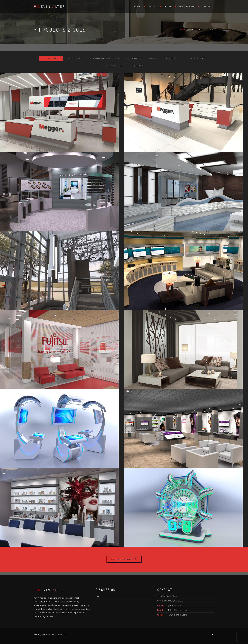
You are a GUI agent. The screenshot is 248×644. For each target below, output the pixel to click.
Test (98, 596)
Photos (154, 58)
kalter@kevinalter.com (179, 610)
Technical (138, 66)
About (153, 6)
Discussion (187, 6)
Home (137, 6)
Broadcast (75, 58)
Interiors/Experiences (104, 58)
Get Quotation (122, 559)
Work (168, 6)
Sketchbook (174, 58)
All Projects (51, 58)
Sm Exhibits (197, 58)
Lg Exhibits (134, 58)
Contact (208, 6)
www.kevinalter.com (178, 615)
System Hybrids (114, 66)
